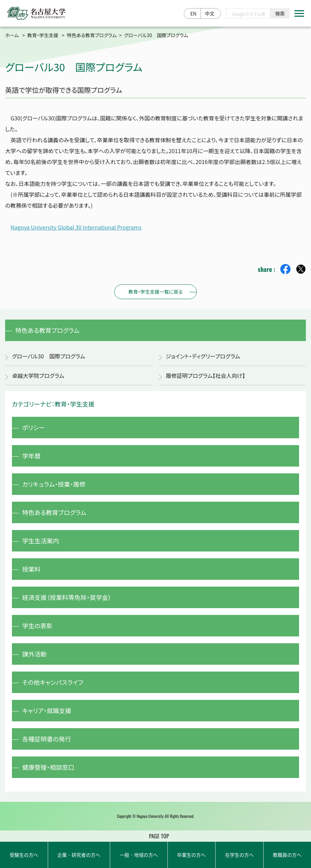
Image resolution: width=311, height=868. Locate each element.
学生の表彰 (37, 626)
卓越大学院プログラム (38, 376)
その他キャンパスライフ (53, 682)
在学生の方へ (239, 855)
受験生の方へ (24, 855)
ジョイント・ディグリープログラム (203, 356)
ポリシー (34, 427)
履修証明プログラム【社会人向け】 (205, 376)
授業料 (31, 569)
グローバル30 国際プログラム (49, 356)
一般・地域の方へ (139, 855)
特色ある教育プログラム (92, 35)
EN (193, 13)
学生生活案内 (41, 541)
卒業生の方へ (191, 855)
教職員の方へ (287, 855)
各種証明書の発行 (47, 739)
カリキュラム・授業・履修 (54, 484)
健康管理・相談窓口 (48, 767)
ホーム (12, 35)
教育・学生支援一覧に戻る (155, 292)
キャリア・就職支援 (47, 710)
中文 (210, 13)
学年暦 (31, 456)
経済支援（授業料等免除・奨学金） (67, 597)
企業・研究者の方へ (79, 855)
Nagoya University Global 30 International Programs (76, 227)
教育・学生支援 (43, 35)
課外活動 (34, 654)
